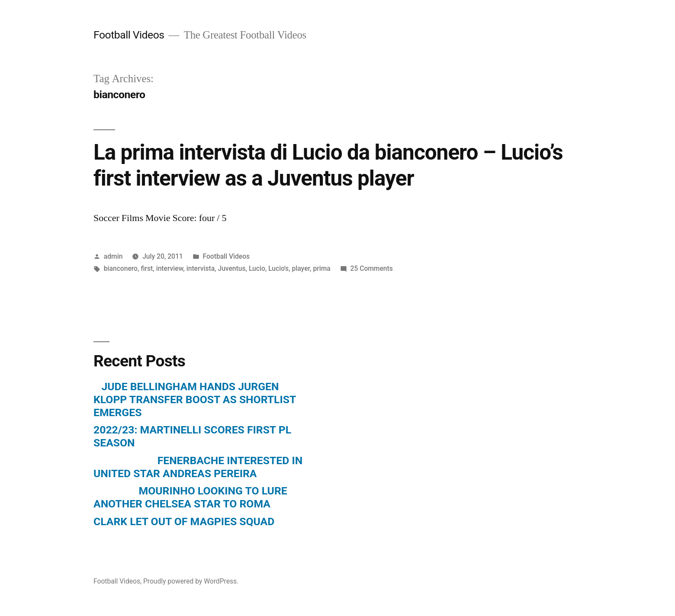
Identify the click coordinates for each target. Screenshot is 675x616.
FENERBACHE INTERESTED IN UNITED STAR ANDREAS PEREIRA (198, 467)
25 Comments (372, 268)
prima (321, 268)
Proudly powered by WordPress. (191, 581)
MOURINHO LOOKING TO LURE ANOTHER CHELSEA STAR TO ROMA (190, 497)
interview (170, 268)
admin (113, 256)
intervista (201, 268)
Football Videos (129, 35)
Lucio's (278, 268)
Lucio (257, 268)
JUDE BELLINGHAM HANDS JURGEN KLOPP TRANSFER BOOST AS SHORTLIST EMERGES (195, 399)
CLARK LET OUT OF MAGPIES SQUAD (184, 521)
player (301, 268)
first (147, 268)
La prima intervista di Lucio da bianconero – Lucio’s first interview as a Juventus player (328, 165)
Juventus (231, 268)
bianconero (121, 268)
